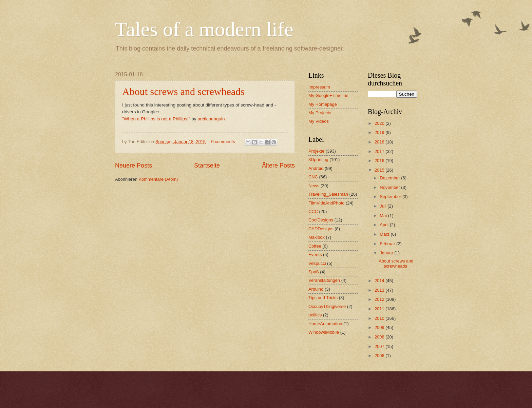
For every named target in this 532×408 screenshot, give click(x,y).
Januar (387, 253)
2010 (380, 318)
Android (316, 168)
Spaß (314, 272)
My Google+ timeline (328, 95)
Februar (388, 244)
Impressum (319, 87)
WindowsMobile (324, 332)
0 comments (223, 142)
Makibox (317, 237)
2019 (380, 132)
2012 (380, 299)
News (314, 186)
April (385, 225)
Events (315, 255)
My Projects (320, 113)
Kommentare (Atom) (158, 179)
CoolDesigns (321, 220)
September (391, 197)
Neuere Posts (134, 166)
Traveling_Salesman (328, 194)
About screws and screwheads (183, 91)
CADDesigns (321, 229)
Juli (384, 206)
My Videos (319, 121)
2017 (380, 151)
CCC (313, 211)
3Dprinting (318, 160)
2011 (380, 309)
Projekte (316, 151)
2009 (380, 327)
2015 (380, 170)
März (385, 234)
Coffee (315, 246)
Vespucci (317, 263)
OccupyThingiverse (327, 306)
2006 (380, 356)
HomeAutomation (325, 324)
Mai (384, 216)
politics (315, 315)
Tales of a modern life (204, 29)
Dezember (390, 178)
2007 (380, 346)
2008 (380, 337)
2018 (380, 142)
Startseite (207, 166)
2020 (380, 123)
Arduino (316, 289)
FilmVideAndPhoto (326, 203)
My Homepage (323, 104)
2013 (380, 290)
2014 (380, 281)
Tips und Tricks (323, 298)
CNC (313, 177)
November (390, 187)
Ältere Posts (278, 166)
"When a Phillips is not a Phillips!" (156, 119)
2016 (380, 161)
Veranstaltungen (324, 280)
